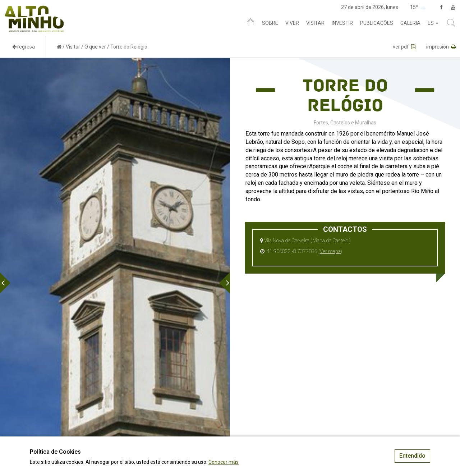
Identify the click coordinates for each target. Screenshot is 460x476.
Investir (342, 23)
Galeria (410, 23)
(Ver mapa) (330, 251)
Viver (292, 23)
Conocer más (224, 462)
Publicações (377, 23)
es (433, 23)
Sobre (270, 23)
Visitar (315, 23)
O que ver (95, 47)
